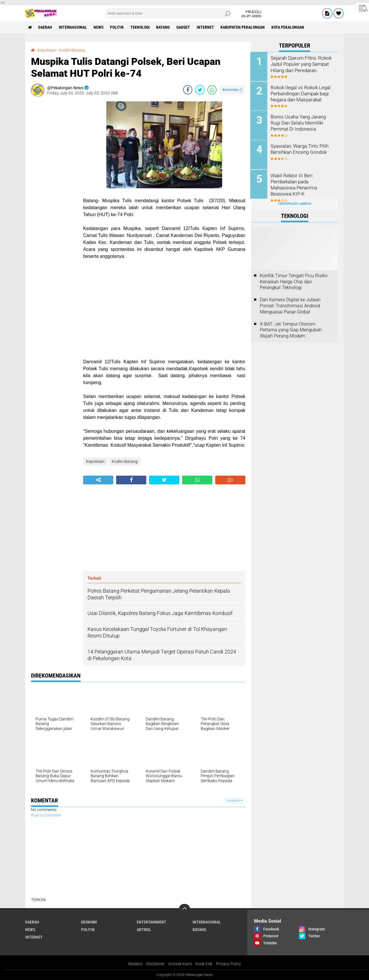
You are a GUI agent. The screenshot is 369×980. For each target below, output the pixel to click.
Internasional (73, 27)
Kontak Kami (180, 964)
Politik (117, 27)
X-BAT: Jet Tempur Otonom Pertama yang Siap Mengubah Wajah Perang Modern (291, 329)
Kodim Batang (72, 50)
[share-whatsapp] (212, 90)
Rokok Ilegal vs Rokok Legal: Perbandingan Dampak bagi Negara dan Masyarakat (300, 93)
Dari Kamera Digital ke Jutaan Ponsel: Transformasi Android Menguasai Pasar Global (290, 305)
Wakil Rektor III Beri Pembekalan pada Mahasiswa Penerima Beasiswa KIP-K (302, 181)
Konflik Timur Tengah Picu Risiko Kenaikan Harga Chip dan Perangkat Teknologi (294, 281)
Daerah (45, 27)
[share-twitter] (200, 90)
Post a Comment (46, 815)
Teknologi (141, 27)
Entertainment (151, 922)
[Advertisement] (54, 188)
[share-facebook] (188, 90)
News (99, 27)
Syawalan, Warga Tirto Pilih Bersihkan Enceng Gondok (299, 149)
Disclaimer (156, 964)
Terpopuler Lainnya (295, 203)
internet (206, 27)
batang (164, 27)
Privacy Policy (229, 964)
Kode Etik (204, 964)
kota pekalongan (289, 27)
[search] (169, 13)
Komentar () (232, 90)
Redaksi (135, 964)
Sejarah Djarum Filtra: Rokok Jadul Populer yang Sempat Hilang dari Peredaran (300, 64)
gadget (184, 27)
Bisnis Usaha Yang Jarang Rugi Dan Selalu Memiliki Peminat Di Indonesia (298, 122)
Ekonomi (89, 922)
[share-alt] (98, 480)
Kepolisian (47, 50)
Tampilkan (234, 801)
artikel (144, 930)
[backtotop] (184, 910)
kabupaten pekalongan (244, 27)
